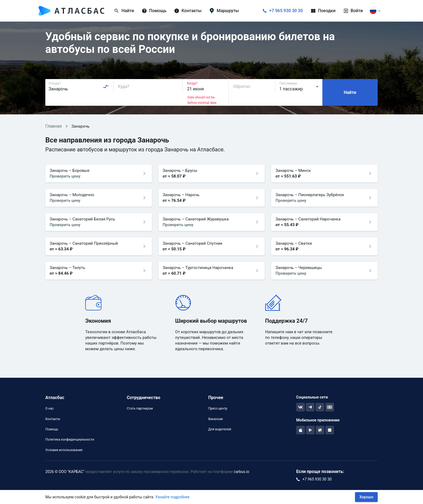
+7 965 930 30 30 (286, 11)
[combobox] (79, 87)
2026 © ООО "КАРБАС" (65, 472)
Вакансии (216, 419)
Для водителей (220, 429)
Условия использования (64, 450)
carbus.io (241, 472)
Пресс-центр (218, 408)
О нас (50, 408)
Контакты (53, 419)
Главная (54, 126)
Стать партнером (140, 408)
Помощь (52, 429)
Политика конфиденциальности (70, 440)
